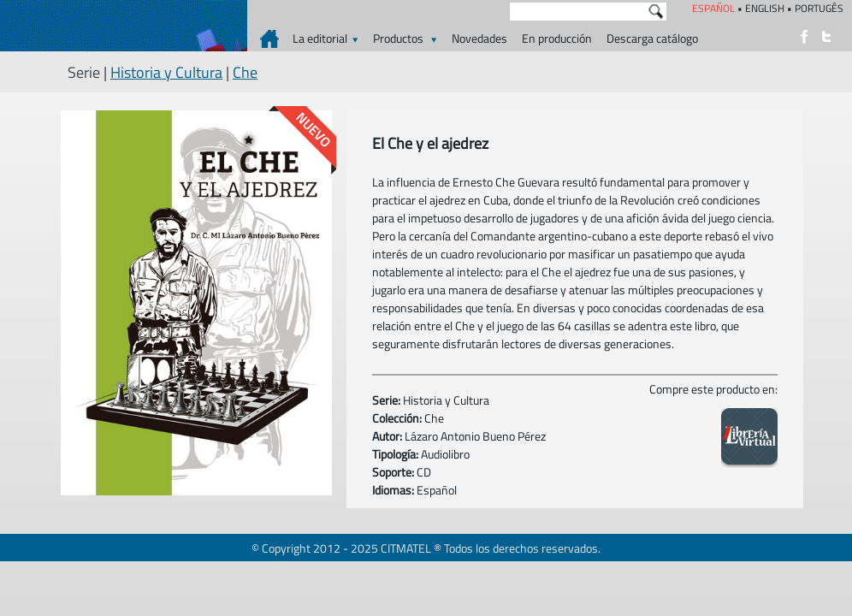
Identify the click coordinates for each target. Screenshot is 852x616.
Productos (405, 38)
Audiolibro (445, 454)
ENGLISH (765, 8)
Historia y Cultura (166, 72)
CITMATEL (406, 548)
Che (245, 72)
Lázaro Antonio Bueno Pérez (475, 436)
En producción (557, 38)
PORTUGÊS (819, 8)
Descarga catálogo (652, 38)
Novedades (479, 38)
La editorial (325, 38)
